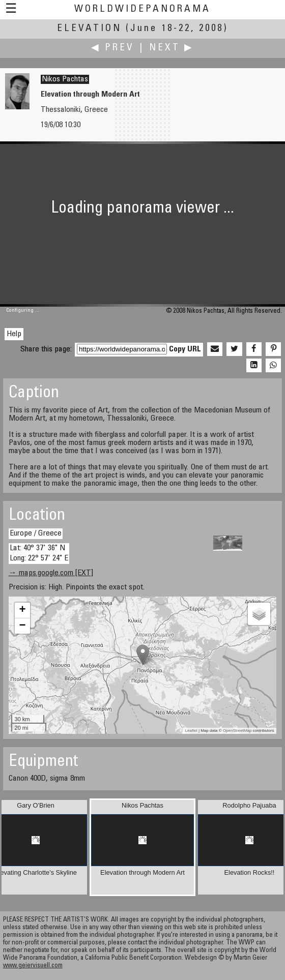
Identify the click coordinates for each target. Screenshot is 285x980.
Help (14, 334)
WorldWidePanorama (142, 9)
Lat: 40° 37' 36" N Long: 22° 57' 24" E (39, 553)
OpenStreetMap (237, 731)
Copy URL (185, 349)
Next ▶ (172, 48)
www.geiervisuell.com (33, 966)
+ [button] (22, 610)
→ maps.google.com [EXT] (51, 573)
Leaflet (191, 731)
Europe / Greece (36, 533)
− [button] (22, 626)
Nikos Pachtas (65, 79)
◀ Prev (113, 48)
